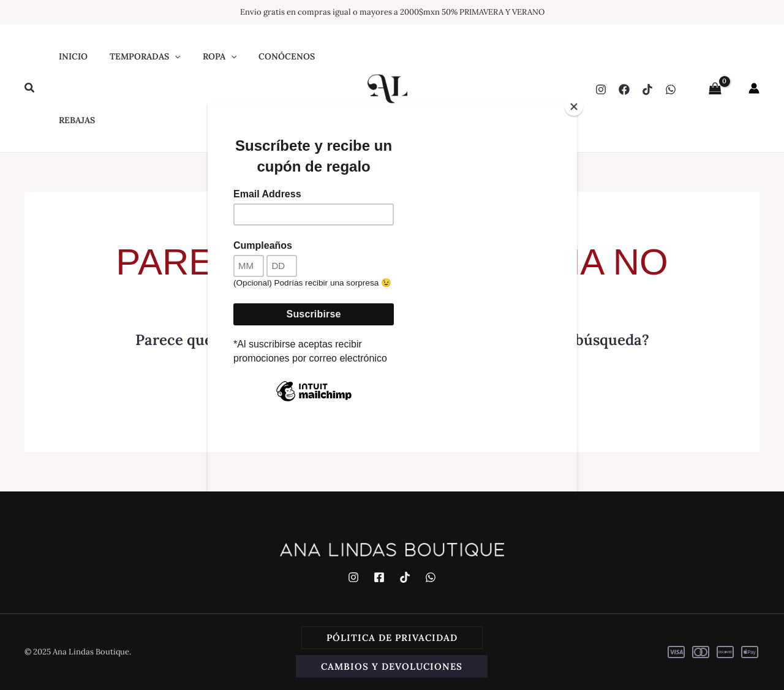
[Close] (574, 107)
